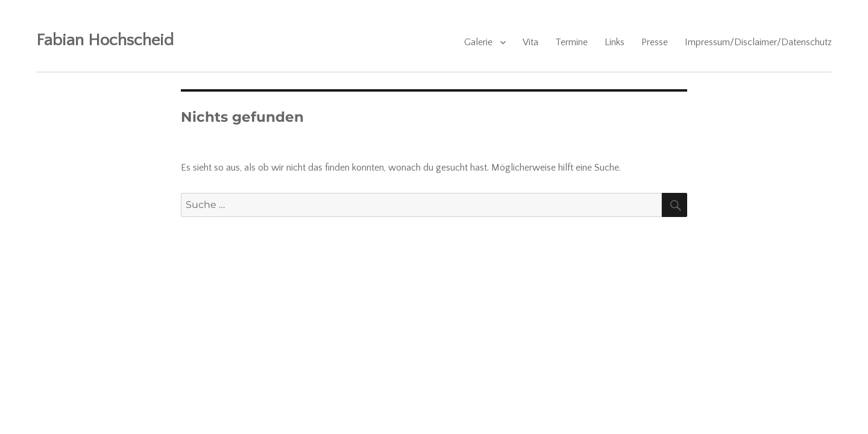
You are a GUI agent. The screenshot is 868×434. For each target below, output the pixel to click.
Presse (655, 42)
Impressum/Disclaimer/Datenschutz (758, 42)
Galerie (478, 42)
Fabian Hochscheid (105, 40)
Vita (530, 42)
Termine (571, 42)
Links (615, 42)
